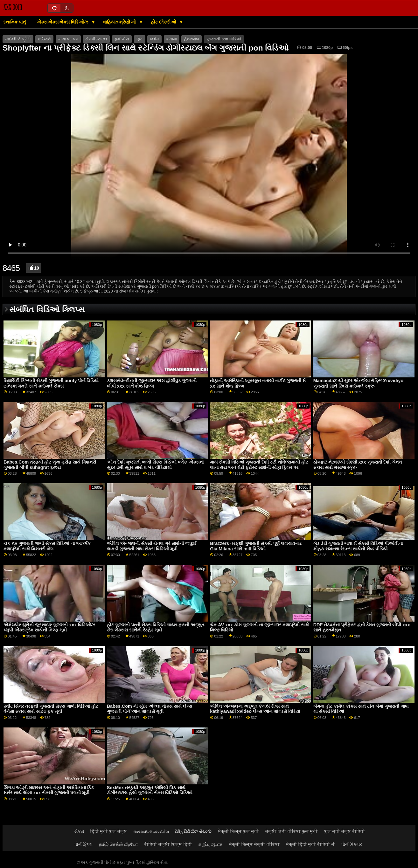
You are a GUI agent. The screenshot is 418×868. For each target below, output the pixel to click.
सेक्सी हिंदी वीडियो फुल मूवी (292, 831)
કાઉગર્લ (44, 39)
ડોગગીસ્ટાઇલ (96, 39)
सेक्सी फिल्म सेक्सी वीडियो (254, 844)
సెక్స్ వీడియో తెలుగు (193, 831)
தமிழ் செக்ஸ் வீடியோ (118, 844)
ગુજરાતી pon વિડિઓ (224, 39)
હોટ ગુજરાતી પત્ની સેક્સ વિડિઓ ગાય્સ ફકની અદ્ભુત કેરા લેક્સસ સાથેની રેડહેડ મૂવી (156, 627)
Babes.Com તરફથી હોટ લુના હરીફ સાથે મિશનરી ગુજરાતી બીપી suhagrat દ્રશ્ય (50, 465)
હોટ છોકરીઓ (164, 22)
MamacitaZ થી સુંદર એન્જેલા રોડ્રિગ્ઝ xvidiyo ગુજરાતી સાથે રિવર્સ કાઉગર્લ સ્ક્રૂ (359, 383)
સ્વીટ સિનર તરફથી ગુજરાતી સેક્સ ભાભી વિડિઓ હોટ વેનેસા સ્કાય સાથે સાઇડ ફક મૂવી (51, 709)
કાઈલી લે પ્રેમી (18, 39)
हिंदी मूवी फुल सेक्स (109, 831)
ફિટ (140, 39)
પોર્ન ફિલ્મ (83, 844)
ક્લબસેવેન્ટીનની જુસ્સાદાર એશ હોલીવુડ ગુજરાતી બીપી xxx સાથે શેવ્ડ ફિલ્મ (152, 383)
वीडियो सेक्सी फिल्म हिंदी (168, 844)
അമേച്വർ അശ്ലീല (151, 831)
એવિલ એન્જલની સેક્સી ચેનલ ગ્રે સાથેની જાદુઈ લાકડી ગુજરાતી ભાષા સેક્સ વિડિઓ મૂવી (152, 546)
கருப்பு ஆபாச (211, 844)
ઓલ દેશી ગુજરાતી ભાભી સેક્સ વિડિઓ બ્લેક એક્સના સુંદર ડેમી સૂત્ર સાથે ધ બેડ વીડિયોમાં (155, 465)
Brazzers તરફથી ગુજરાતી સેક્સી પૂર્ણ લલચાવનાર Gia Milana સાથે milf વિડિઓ (256, 546)
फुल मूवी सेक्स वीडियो (345, 831)
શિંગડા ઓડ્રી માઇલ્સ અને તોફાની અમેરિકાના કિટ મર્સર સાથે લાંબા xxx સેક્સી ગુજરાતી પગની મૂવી (49, 790)
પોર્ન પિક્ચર (352, 844)
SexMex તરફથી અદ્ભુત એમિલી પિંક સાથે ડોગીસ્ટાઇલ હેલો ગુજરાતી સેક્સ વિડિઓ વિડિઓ (150, 790)
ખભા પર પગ (68, 39)
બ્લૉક (154, 39)
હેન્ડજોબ (192, 39)
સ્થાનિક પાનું (14, 22)
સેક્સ (79, 831)
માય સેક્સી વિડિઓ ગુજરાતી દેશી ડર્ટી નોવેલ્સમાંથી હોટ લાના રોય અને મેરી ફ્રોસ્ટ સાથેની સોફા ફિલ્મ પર (259, 465)
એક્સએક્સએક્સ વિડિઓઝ (63, 22)
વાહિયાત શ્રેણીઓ (120, 22)
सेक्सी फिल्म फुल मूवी (238, 831)
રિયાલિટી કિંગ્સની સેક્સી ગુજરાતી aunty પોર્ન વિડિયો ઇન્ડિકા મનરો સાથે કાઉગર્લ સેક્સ (51, 383)
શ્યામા (172, 39)
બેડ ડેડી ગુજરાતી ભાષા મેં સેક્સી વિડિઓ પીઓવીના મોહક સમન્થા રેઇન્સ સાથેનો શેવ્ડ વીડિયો (358, 546)
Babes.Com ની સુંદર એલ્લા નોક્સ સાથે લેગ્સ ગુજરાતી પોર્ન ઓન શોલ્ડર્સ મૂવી (150, 709)
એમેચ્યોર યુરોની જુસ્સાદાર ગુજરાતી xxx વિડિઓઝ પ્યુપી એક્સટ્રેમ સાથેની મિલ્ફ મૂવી (49, 627)
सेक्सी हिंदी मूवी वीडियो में (310, 844)
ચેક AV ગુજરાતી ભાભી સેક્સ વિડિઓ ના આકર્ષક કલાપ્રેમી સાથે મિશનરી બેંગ (47, 546)
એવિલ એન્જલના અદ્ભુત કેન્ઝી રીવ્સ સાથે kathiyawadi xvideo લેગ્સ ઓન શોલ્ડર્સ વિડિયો (255, 709)
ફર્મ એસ (122, 39)
